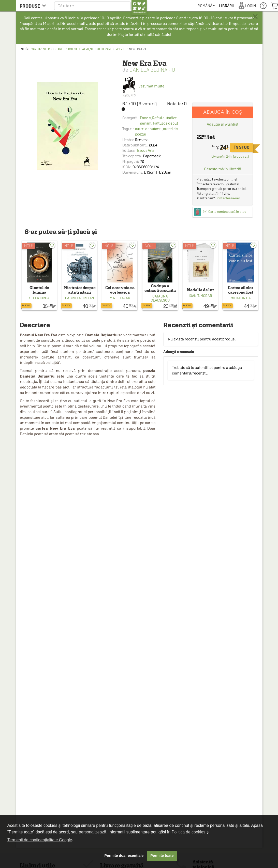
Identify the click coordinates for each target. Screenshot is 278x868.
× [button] (255, 17)
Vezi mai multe (143, 86)
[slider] (155, 109)
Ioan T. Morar (200, 296)
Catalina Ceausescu (160, 298)
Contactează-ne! (228, 198)
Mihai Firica (240, 298)
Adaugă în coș (222, 112)
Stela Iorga (39, 298)
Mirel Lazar (120, 298)
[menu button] (34, 6)
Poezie (120, 49)
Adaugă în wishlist (222, 124)
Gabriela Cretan (80, 298)
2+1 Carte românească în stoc (224, 212)
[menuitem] (206, 6)
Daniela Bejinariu (152, 70)
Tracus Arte (145, 150)
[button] (101, 6)
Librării (226, 6)
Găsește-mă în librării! (223, 169)
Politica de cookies (189, 832)
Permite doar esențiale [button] (124, 856)
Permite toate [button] (162, 856)
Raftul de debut (165, 123)
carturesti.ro (41, 49)
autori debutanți (148, 129)
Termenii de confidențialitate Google (40, 840)
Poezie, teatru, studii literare (90, 49)
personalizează (93, 832)
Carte (60, 49)
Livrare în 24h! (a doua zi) (230, 156)
